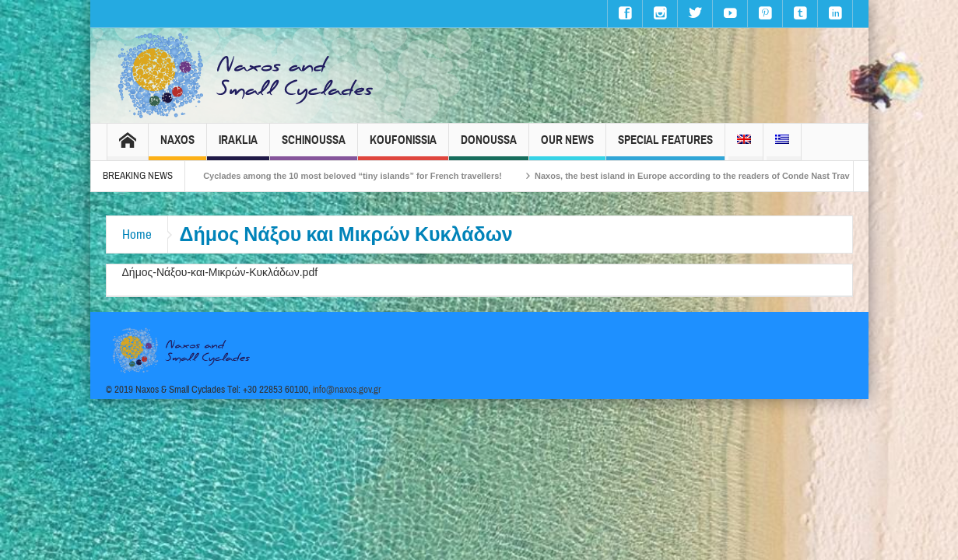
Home (137, 234)
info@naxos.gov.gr (347, 390)
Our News (567, 147)
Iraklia (238, 147)
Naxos (177, 147)
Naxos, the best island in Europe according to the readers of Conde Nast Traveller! (713, 176)
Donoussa (489, 147)
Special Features (665, 147)
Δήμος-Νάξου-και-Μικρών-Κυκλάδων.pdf (220, 272)
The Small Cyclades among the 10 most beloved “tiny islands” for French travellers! (343, 176)
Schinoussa (314, 147)
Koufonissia (403, 147)
